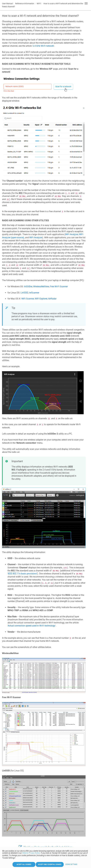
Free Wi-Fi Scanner (59, 286)
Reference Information (25, 4)
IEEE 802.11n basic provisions (22, 574)
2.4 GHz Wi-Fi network (43, 46)
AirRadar (52, 299)
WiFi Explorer (41, 299)
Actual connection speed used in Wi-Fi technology (31, 626)
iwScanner (34, 293)
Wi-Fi (39, 4)
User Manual (7, 4)
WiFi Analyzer (72, 234)
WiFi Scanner (28, 299)
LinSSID (24, 293)
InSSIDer (28, 286)
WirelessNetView (41, 286)
